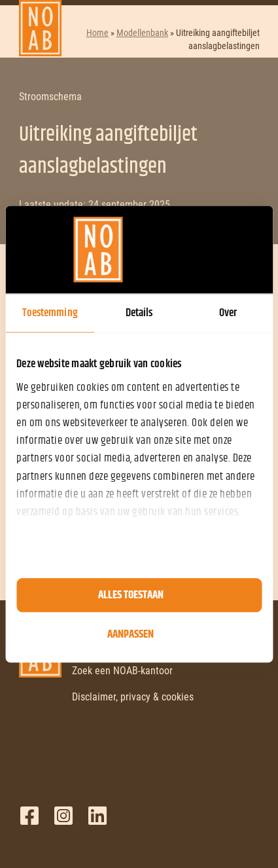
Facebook (29, 816)
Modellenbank (142, 33)
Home (97, 33)
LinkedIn (97, 816)
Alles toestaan (131, 595)
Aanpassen (130, 634)
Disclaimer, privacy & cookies (133, 697)
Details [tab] (139, 313)
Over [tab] (228, 313)
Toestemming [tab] (50, 313)
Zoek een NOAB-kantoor (122, 671)
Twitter (63, 816)
